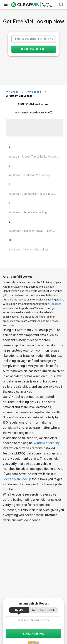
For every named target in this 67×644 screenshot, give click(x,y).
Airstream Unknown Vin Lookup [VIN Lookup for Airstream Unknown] (28, 249)
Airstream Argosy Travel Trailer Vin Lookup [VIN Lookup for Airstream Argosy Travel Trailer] (35, 157)
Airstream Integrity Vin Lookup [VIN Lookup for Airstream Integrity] (28, 212)
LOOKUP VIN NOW (34, 634)
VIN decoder (54, 304)
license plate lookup (17, 479)
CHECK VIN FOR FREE (33, 49)
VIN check (12, 92)
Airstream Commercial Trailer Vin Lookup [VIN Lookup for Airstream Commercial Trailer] (34, 194)
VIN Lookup (34, 92)
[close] (6, 5)
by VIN (19, 610)
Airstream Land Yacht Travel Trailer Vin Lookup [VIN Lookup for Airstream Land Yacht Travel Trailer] (35, 231)
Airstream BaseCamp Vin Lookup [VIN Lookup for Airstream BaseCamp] (29, 175)
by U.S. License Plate (44, 610)
